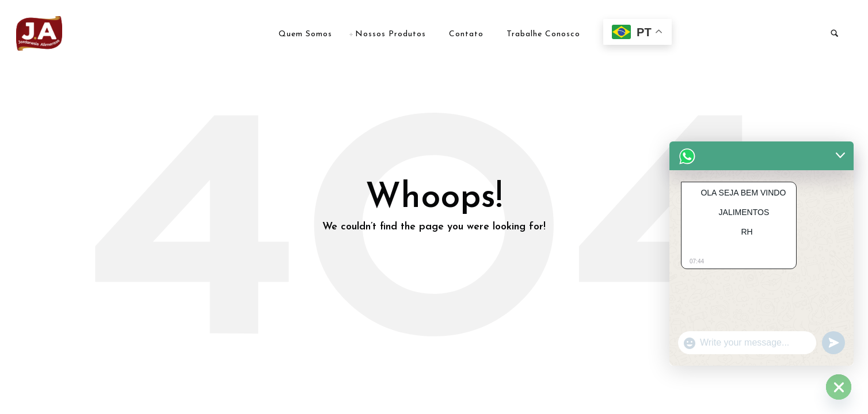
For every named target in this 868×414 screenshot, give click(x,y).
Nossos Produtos (391, 34)
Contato (466, 34)
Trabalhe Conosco (543, 34)
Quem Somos (305, 34)
